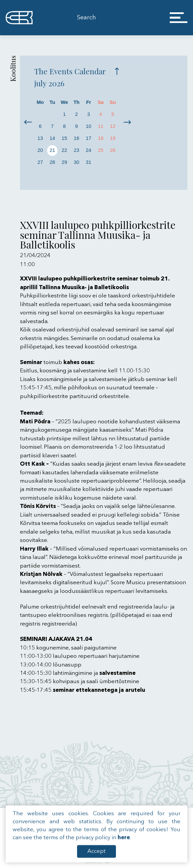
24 (89, 150)
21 (52, 150)
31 (89, 162)
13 (40, 138)
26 (113, 150)
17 (89, 138)
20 (40, 150)
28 (52, 162)
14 (52, 138)
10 (89, 126)
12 (113, 126)
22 (65, 150)
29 (65, 162)
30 (77, 162)
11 (101, 126)
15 (65, 138)
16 (77, 138)
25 (101, 150)
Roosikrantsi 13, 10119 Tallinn (128, 816)
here (124, 849)
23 (77, 150)
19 (113, 138)
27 (40, 162)
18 (101, 138)
